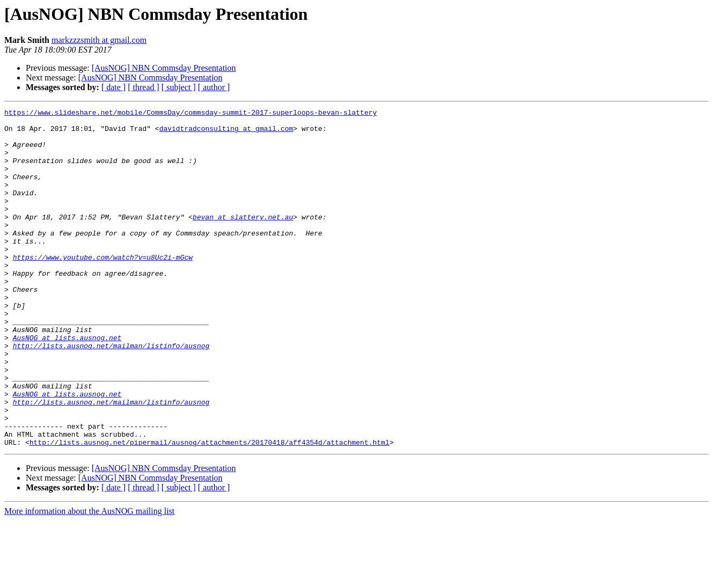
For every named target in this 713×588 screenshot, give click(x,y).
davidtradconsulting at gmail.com (226, 133)
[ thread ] (144, 87)
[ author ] (214, 87)
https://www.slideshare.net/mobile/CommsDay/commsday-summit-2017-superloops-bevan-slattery (190, 114)
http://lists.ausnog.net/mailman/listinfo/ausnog (111, 394)
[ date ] (113, 87)
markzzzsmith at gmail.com (99, 40)
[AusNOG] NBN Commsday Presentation (164, 68)
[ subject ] (179, 87)
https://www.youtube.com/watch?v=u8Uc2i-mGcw (103, 288)
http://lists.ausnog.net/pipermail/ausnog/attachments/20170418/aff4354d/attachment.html (210, 510)
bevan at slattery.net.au (243, 239)
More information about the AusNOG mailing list (89, 579)
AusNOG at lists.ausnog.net (67, 384)
